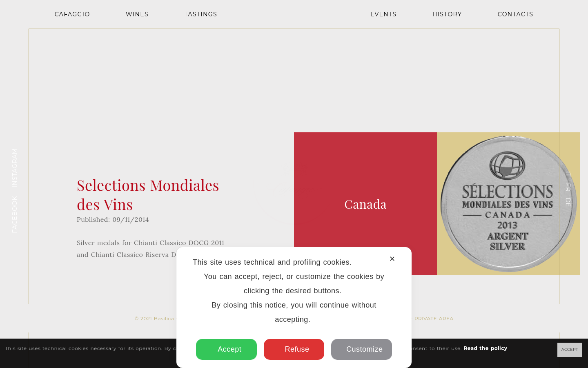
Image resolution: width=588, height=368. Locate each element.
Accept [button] (226, 349)
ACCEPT (570, 349)
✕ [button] (392, 259)
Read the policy (485, 348)
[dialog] (294, 308)
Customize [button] (361, 349)
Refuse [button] (294, 349)
